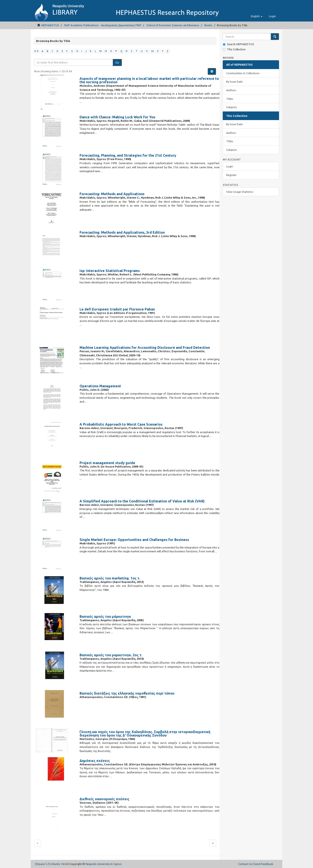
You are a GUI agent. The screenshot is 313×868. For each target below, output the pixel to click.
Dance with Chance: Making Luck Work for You (117, 117)
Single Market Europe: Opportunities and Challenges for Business (134, 540)
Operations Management (100, 386)
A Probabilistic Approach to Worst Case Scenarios (121, 424)
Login (230, 166)
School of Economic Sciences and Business (173, 25)
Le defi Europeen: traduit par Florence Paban (117, 309)
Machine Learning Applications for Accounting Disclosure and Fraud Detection (145, 348)
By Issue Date (234, 82)
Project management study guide (107, 463)
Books (208, 25)
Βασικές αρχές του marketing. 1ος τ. (110, 578)
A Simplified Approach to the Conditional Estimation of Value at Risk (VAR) (142, 501)
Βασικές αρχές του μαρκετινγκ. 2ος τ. (111, 655)
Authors (231, 90)
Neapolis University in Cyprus (104, 864)
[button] (257, 16)
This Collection (234, 49)
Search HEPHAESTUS (238, 44)
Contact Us (245, 864)
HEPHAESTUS (50, 25)
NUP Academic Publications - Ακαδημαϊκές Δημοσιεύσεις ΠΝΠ (103, 25)
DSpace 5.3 (42, 864)
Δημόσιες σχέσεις (95, 761)
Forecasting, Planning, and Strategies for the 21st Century (128, 155)
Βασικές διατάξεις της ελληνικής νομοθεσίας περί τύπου (127, 693)
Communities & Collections (243, 73)
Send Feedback (264, 864)
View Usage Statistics (240, 192)
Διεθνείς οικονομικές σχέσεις (104, 799)
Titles (230, 99)
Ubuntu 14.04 (59, 864)
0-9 (36, 51)
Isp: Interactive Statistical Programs (110, 271)
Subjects (232, 107)
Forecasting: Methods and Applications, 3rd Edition (122, 232)
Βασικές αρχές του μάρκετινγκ (105, 616)
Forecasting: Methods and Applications (112, 194)
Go (117, 62)
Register (231, 175)
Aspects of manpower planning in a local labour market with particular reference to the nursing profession (149, 80)
